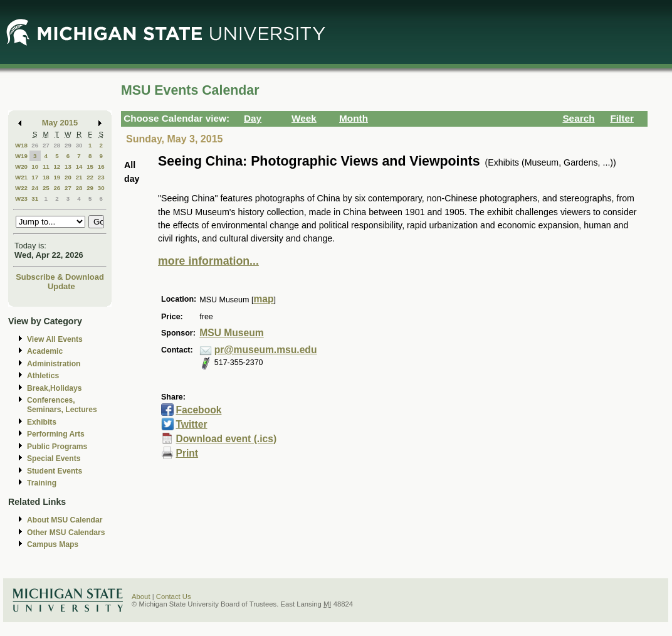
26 (35, 145)
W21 (21, 177)
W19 (21, 156)
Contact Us (174, 596)
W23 (21, 199)
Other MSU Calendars (66, 533)
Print (187, 453)
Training (42, 483)
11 (46, 167)
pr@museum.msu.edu (266, 350)
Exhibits (42, 422)
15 (90, 167)
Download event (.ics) (226, 439)
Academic (45, 351)
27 (46, 145)
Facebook (198, 410)
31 (35, 199)
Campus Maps (53, 544)
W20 (21, 167)
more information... (208, 261)
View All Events (55, 339)
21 (79, 177)
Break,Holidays (55, 388)
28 (57, 145)
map (263, 299)
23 (101, 177)
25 (46, 188)
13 (68, 167)
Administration (54, 364)
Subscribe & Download (60, 277)
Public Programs (57, 447)
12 (57, 167)
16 (101, 167)
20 (68, 177)
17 (35, 177)
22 (90, 177)
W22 (21, 188)
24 (35, 188)
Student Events (55, 471)
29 (68, 145)
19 (57, 177)
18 (46, 177)
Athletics (43, 376)
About (141, 596)
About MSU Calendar (65, 520)
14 (79, 167)
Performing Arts (56, 434)
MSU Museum (231, 333)
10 (35, 167)
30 (79, 145)
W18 (21, 145)
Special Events (54, 458)
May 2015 (60, 123)
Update (61, 286)
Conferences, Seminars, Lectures (62, 405)
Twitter (191, 424)
